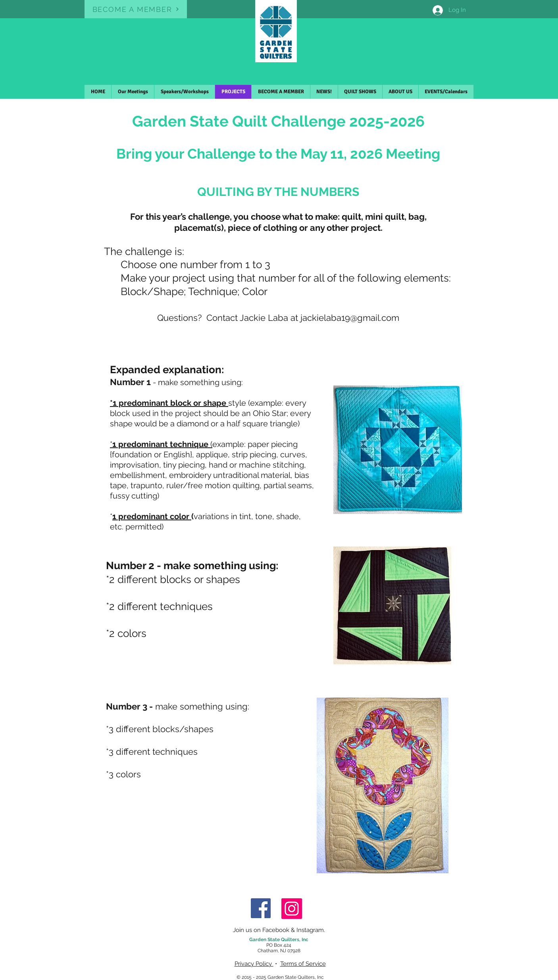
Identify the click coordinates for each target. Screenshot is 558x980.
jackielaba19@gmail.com (350, 318)
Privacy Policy (254, 964)
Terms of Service (303, 964)
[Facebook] (261, 908)
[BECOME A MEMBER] (136, 9)
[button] (281, 92)
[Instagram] (292, 909)
